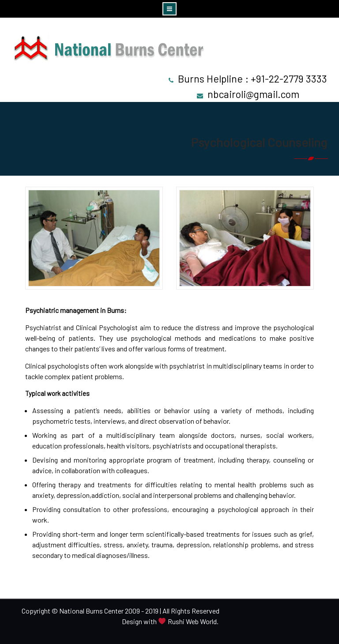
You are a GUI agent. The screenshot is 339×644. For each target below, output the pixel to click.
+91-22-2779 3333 (289, 79)
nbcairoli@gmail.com (253, 94)
